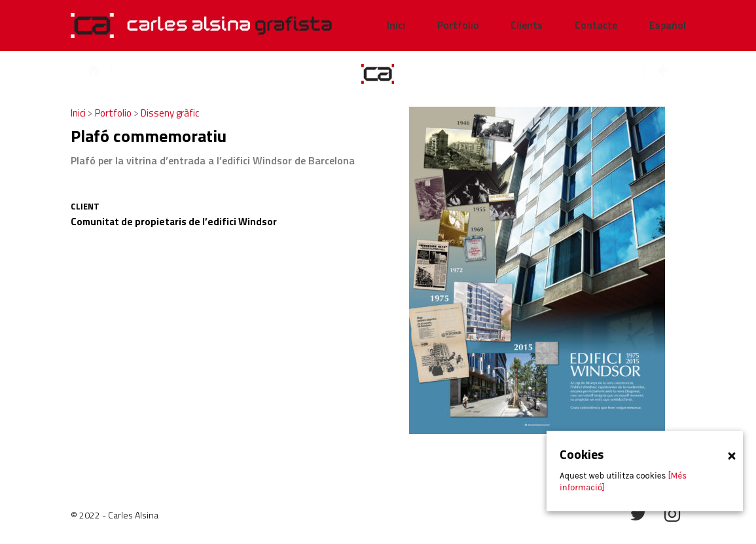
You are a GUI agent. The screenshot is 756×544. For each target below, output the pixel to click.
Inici (79, 113)
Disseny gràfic (170, 113)
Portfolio (114, 113)
